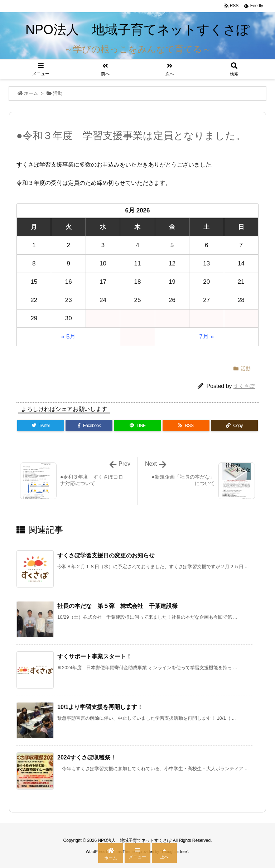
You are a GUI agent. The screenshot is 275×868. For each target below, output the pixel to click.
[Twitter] (41, 426)
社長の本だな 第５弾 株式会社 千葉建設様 (117, 606)
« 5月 (69, 337)
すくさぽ (244, 386)
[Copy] (234, 426)
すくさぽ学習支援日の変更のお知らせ (106, 555)
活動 (58, 93)
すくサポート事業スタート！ (97, 656)
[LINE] (137, 426)
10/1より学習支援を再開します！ (100, 707)
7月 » (207, 337)
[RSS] (186, 426)
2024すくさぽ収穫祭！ (87, 757)
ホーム (31, 93)
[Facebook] (89, 426)
